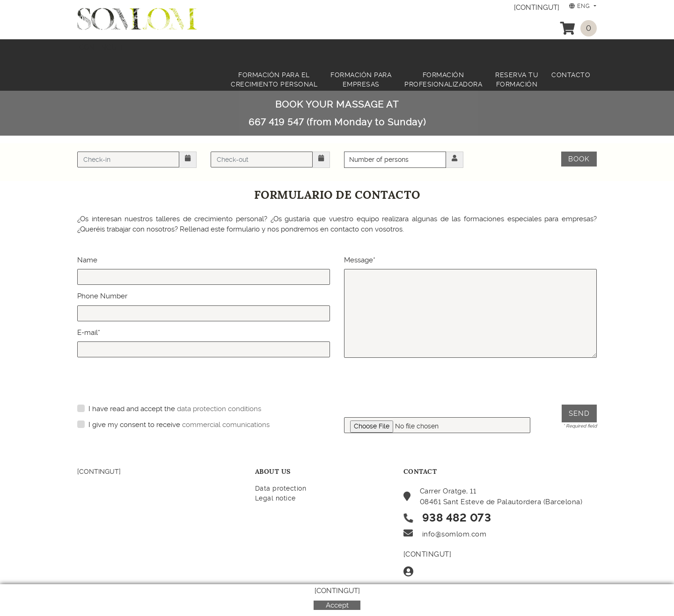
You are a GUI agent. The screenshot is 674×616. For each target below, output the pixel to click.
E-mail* (89, 333)
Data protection (281, 488)
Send (579, 413)
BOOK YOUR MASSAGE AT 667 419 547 (337, 113)
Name (87, 260)
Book (579, 159)
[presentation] (415, 382)
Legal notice (275, 498)
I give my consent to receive (134, 425)
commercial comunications (226, 425)
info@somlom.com (454, 534)
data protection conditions (219, 409)
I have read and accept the (132, 409)
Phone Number (102, 296)
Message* (360, 260)
